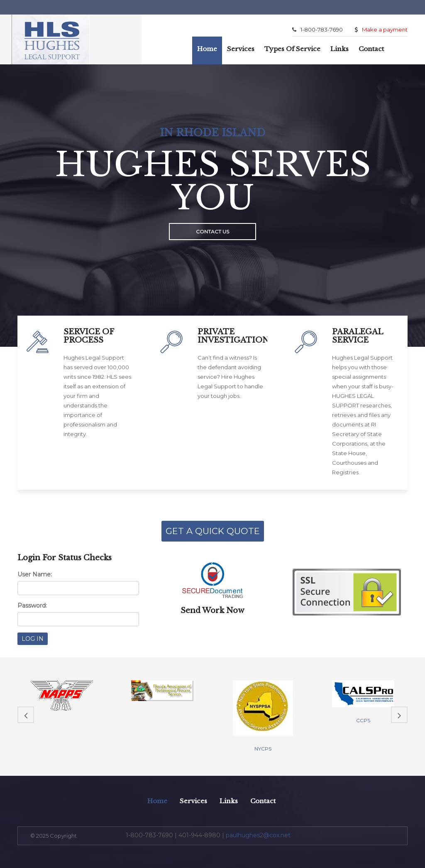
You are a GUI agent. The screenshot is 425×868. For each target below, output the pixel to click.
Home (207, 49)
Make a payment (381, 29)
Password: (32, 606)
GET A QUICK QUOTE (213, 531)
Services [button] (241, 49)
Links (340, 49)
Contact (371, 49)
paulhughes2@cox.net (258, 835)
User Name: (35, 574)
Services (193, 801)
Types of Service (292, 49)
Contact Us (212, 232)
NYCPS (263, 749)
